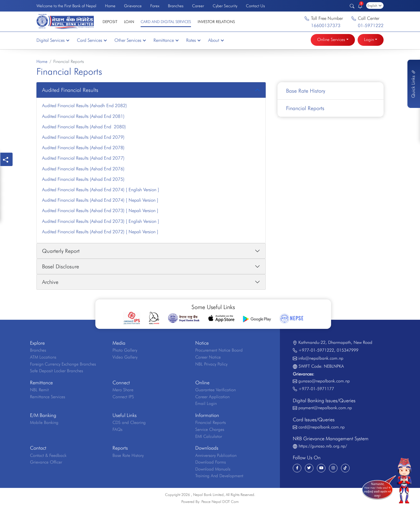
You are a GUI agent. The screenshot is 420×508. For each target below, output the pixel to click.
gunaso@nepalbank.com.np (324, 381)
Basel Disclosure (61, 266)
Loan (129, 22)
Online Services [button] (331, 39)
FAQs (117, 429)
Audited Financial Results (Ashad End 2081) (83, 116)
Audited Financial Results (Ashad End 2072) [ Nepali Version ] (100, 232)
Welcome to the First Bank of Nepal (66, 6)
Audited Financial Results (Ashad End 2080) (84, 127)
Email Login (206, 403)
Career (198, 6)
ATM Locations (43, 357)
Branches (176, 6)
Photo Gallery (125, 350)
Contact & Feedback (48, 455)
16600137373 (326, 25)
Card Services (92, 40)
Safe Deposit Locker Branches (57, 371)
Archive (50, 282)
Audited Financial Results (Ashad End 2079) (83, 137)
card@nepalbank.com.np (322, 427)
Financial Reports (305, 108)
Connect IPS (123, 397)
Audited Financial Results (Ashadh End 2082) (85, 106)
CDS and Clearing (129, 422)
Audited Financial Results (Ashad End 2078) (83, 148)
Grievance (133, 6)
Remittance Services (48, 397)
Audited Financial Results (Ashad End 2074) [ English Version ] (101, 190)
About (216, 40)
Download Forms (211, 462)
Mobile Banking (44, 422)
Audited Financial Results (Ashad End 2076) (83, 169)
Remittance (166, 40)
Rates (193, 40)
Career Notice (208, 357)
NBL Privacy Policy (211, 364)
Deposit (110, 22)
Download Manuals (213, 469)
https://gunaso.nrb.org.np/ (323, 446)
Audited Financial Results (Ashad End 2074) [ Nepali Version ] (100, 200)
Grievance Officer (46, 462)
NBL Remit (39, 390)
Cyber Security (225, 6)
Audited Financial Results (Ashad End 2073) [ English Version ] (101, 221)
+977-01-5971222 (316, 350)
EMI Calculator (209, 436)
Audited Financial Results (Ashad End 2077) (83, 158)
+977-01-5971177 (316, 389)
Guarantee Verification (215, 390)
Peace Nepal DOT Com (220, 502)
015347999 (348, 350)
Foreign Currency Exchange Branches (63, 364)
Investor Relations (216, 22)
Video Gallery (125, 357)
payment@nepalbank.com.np (325, 408)
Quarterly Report (61, 251)
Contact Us (255, 6)
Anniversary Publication (216, 455)
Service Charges (210, 429)
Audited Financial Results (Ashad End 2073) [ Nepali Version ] (100, 210)
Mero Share (123, 390)
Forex (155, 6)
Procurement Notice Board (219, 350)
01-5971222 (371, 25)
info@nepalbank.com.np (321, 358)
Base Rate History (306, 91)
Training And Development (219, 476)
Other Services (130, 40)
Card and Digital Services (166, 22)
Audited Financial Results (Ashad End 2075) (83, 179)
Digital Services (53, 40)
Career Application (212, 397)
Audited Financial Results (70, 90)
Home (110, 6)
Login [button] (369, 39)
